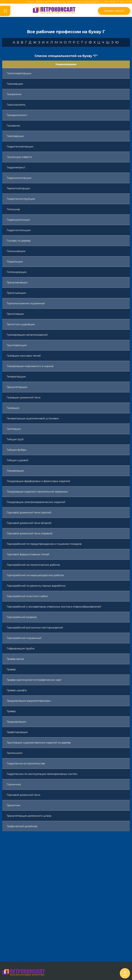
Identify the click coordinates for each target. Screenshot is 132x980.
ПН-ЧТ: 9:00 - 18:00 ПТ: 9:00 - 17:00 (114, 2)
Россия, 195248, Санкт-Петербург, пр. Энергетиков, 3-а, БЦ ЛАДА (61, 2)
